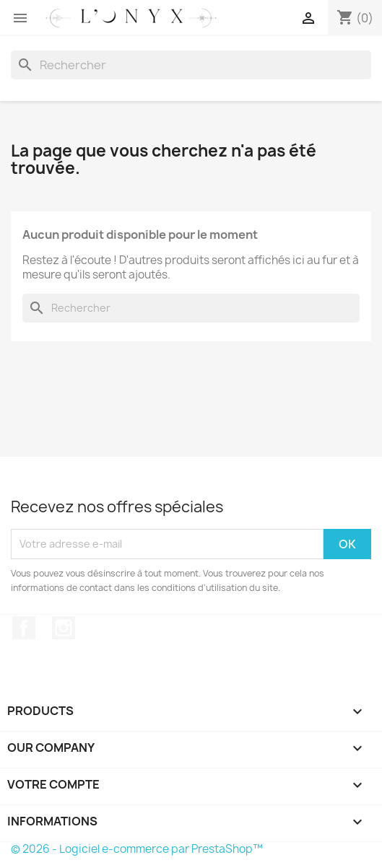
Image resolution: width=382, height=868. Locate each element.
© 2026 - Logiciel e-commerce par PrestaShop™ (137, 849)
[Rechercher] (191, 65)
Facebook (24, 628)
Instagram (64, 628)
